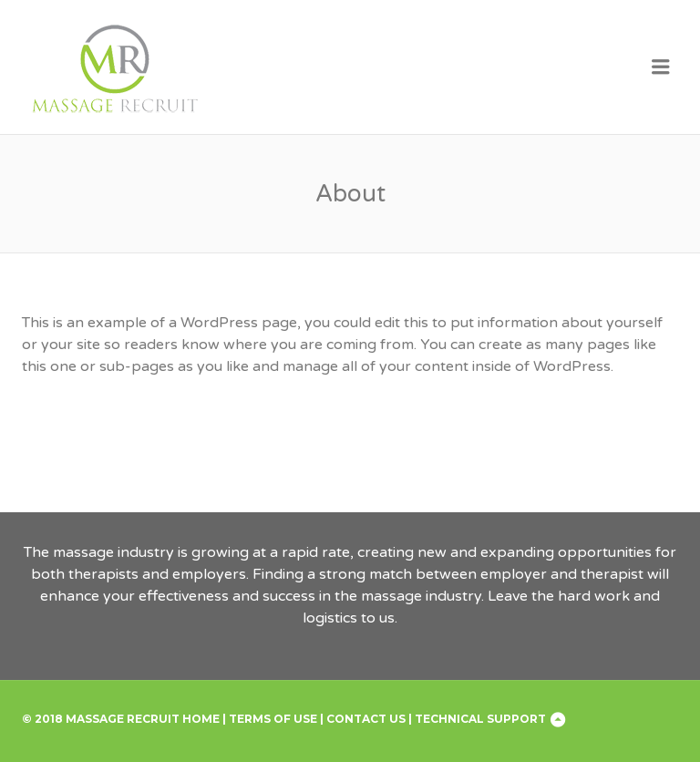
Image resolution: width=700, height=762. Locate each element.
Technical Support (480, 719)
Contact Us (366, 719)
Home (201, 719)
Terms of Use (273, 719)
